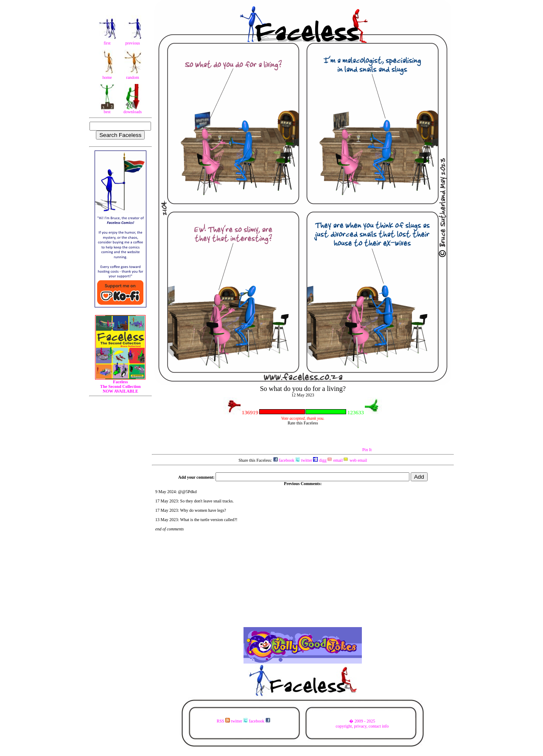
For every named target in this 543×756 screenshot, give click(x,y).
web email (355, 460)
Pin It (367, 450)
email (335, 460)
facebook (284, 460)
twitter (304, 460)
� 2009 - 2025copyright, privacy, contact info (362, 724)
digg (320, 460)
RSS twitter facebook (244, 721)
